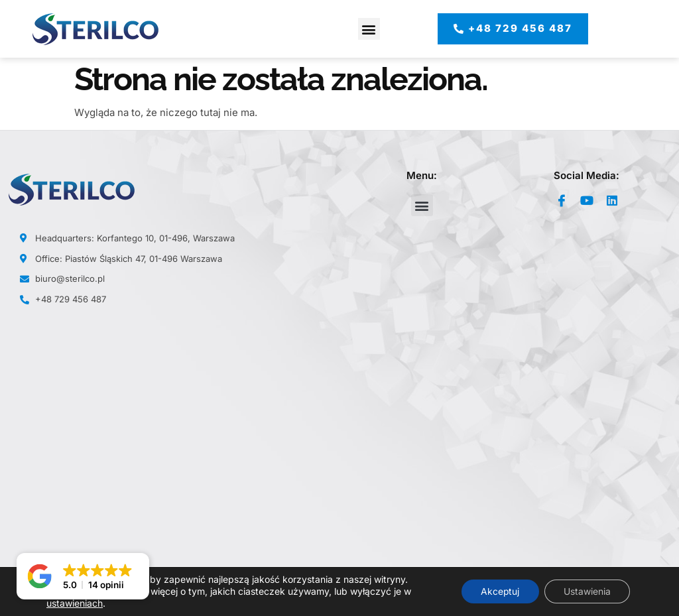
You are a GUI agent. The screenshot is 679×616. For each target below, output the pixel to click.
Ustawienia (586, 591)
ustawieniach (75, 603)
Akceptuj (498, 591)
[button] (369, 29)
